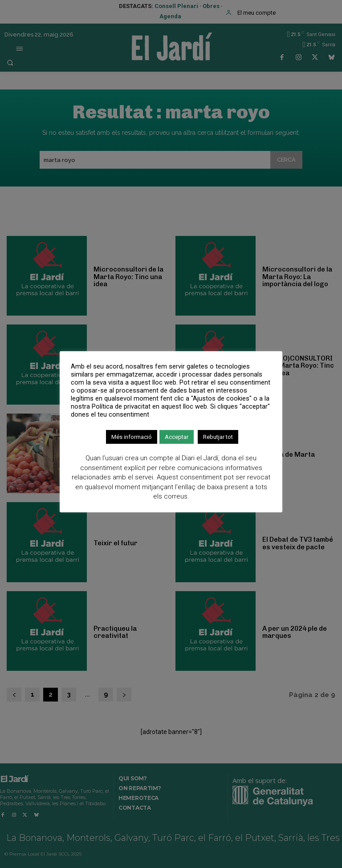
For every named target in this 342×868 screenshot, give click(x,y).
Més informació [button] (132, 437)
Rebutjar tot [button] (218, 437)
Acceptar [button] (177, 437)
